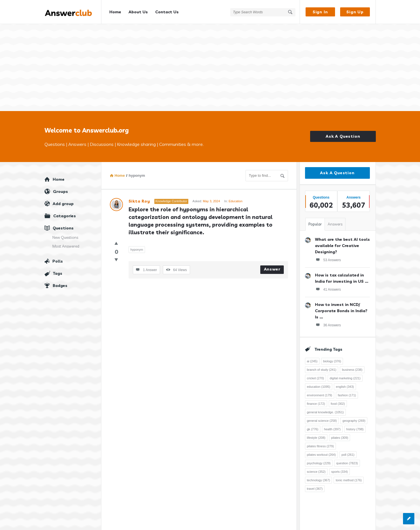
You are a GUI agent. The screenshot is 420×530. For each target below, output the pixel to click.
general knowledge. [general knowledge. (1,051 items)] (325, 410)
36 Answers (328, 323)
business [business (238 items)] (352, 368)
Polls (58, 259)
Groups (60, 190)
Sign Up (355, 12)
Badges (60, 284)
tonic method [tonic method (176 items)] (349, 478)
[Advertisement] (210, 67)
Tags (58, 271)
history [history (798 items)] (355, 427)
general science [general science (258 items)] (322, 419)
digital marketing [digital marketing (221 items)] (345, 376)
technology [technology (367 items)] (319, 478)
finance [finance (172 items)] (316, 402)
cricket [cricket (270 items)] (316, 376)
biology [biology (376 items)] (332, 359)
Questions (63, 226)
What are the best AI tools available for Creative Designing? (342, 244)
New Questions (65, 235)
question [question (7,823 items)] (347, 461)
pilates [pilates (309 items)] (340, 436)
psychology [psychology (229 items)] (319, 461)
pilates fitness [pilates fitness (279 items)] (320, 444)
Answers (335, 222)
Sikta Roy (139, 199)
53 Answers (328, 258)
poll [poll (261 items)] (348, 453)
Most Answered (66, 244)
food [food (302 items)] (338, 402)
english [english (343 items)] (345, 385)
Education (235, 199)
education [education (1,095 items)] (319, 385)
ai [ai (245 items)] (312, 359)
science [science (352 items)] (316, 470)
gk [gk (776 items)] (313, 427)
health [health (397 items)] (332, 427)
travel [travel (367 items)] (315, 487)
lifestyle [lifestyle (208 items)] (316, 436)
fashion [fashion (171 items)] (347, 393)
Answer (272, 267)
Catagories (65, 214)
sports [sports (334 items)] (340, 470)
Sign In (320, 12)
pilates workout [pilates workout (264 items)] (321, 453)
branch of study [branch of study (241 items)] (322, 368)
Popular (315, 222)
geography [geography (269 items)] (354, 419)
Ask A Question (343, 135)
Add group (63, 202)
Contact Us (167, 12)
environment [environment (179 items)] (320, 393)
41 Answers (328, 287)
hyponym (137, 248)
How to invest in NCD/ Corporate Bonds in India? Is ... (341, 309)
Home (115, 12)
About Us (138, 12)
